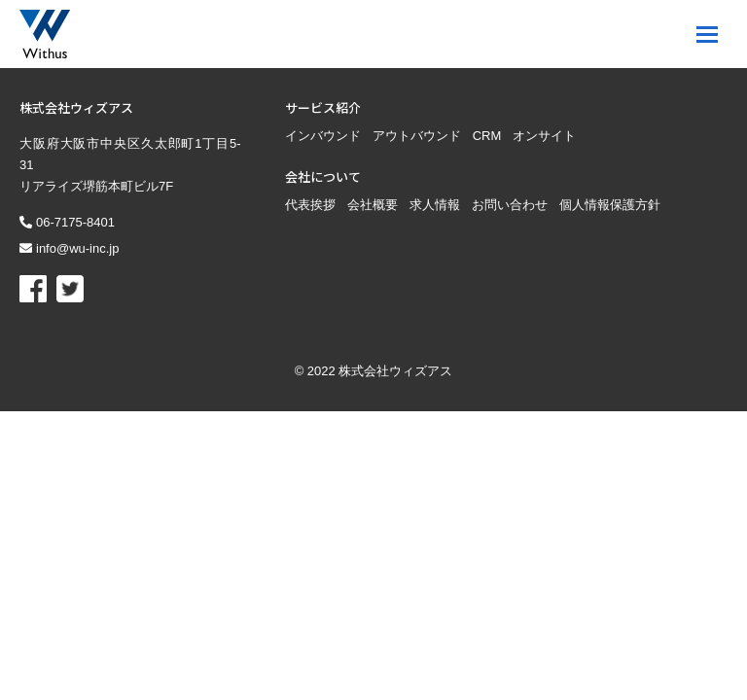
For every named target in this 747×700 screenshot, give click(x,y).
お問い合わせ (510, 137)
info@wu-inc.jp (77, 180)
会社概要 (373, 137)
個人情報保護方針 (610, 137)
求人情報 (435, 137)
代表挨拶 (310, 137)
